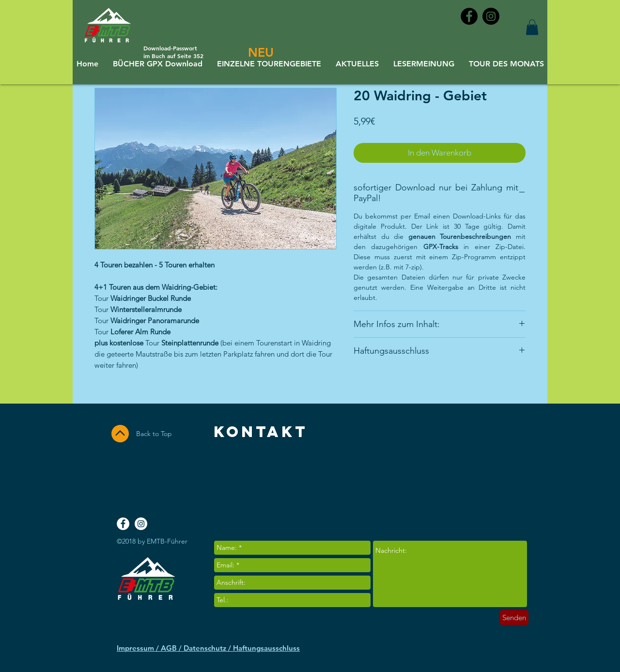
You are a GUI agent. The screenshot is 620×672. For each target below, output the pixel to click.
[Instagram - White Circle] (141, 524)
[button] (532, 27)
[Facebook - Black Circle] (469, 16)
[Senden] (514, 617)
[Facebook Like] (488, 481)
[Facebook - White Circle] (123, 524)
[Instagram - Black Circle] (491, 16)
